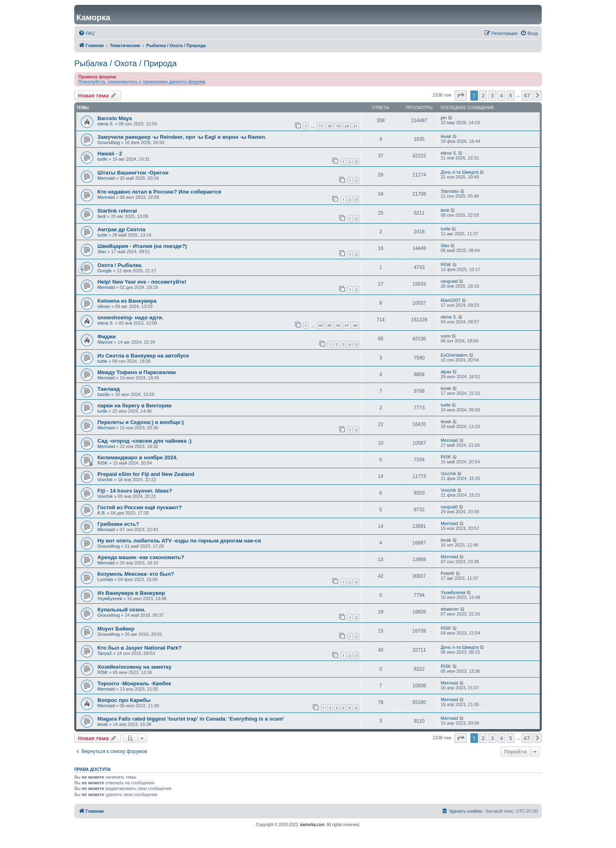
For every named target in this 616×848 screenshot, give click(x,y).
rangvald (449, 281)
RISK (446, 265)
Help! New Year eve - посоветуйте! (142, 282)
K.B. (102, 513)
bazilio (104, 394)
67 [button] (527, 95)
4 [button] (501, 95)
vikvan (104, 306)
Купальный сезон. (122, 610)
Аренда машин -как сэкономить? (141, 557)
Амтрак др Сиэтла (121, 229)
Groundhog (109, 142)
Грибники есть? (118, 524)
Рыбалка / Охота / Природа (125, 63)
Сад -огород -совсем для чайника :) (144, 441)
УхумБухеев (110, 598)
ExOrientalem (454, 355)
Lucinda (105, 579)
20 (347, 126)
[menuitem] (86, 33)
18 (330, 126)
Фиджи (107, 337)
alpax (446, 372)
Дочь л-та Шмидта (460, 172)
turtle (102, 159)
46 (338, 325)
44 (321, 325)
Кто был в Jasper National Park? (140, 648)
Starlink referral (117, 211)
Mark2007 (451, 300)
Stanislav (450, 191)
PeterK (448, 573)
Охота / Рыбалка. (120, 265)
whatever (450, 609)
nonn (446, 336)
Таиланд (109, 389)
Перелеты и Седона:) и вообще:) (141, 422)
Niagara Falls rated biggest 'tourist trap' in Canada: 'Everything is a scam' (191, 719)
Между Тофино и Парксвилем (137, 372)
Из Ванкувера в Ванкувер (131, 593)
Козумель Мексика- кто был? (136, 574)
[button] (461, 95)
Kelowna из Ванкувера (127, 301)
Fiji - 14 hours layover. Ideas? (135, 491)
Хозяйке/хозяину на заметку (135, 667)
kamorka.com (312, 825)
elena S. (106, 124)
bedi (102, 216)
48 (355, 325)
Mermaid (106, 178)
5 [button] (511, 95)
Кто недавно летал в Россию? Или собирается (159, 192)
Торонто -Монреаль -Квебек (134, 683)
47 (347, 325)
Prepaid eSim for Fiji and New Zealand (146, 474)
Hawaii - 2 (110, 154)
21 (355, 126)
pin (444, 118)
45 (330, 325)
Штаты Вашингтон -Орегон (133, 173)
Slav (102, 252)
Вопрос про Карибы (124, 700)
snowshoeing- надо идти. (130, 317)
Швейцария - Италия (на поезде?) (142, 246)
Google (104, 271)
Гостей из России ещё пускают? (140, 507)
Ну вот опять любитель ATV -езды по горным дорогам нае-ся (179, 541)
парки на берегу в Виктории (135, 406)
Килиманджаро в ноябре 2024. (138, 457)
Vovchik (105, 480)
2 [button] (483, 95)
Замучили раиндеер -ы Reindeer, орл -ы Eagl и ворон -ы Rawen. (182, 137)
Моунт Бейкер (116, 629)
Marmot (105, 342)
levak (446, 136)
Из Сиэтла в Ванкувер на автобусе (143, 356)
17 (321, 126)
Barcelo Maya (115, 118)
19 (338, 126)
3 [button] (492, 95)
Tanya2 (104, 653)
